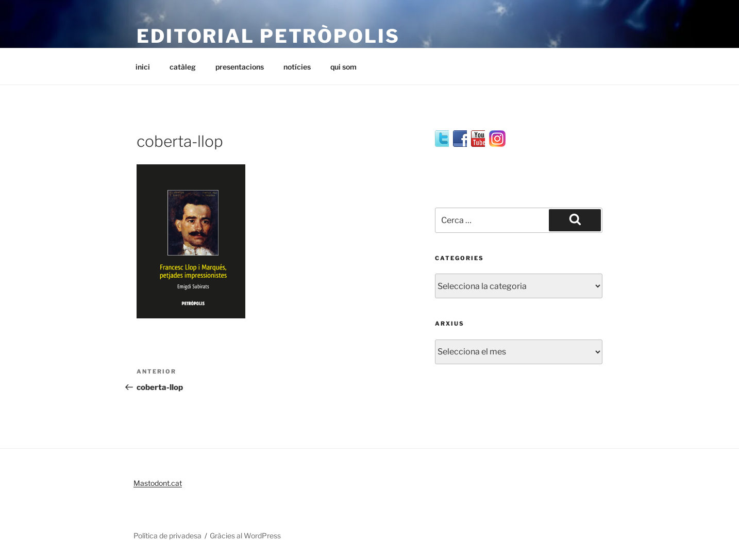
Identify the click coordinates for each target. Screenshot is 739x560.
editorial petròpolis (268, 36)
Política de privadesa (167, 536)
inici (143, 67)
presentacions (240, 67)
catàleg (183, 67)
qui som (343, 67)
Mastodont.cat (158, 483)
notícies (297, 67)
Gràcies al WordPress (245, 536)
